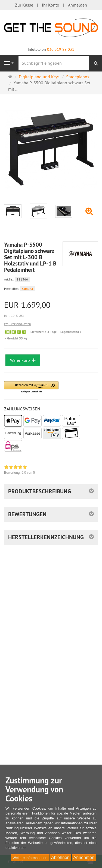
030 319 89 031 (61, 49)
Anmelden (78, 5)
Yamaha (27, 289)
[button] (31, 387)
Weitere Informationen (30, 858)
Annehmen (84, 857)
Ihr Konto (51, 5)
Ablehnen (60, 857)
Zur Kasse (24, 5)
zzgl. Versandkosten (18, 324)
